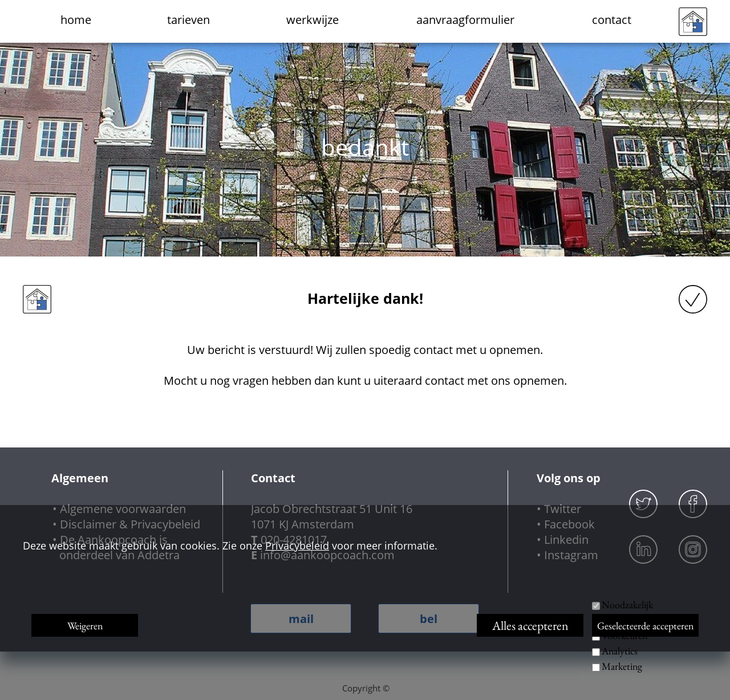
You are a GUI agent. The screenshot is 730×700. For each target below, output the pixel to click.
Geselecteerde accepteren (645, 626)
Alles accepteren (530, 626)
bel (429, 619)
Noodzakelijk (627, 605)
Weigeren (85, 626)
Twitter (563, 509)
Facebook (569, 524)
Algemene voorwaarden (123, 509)
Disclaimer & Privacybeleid (130, 524)
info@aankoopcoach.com (327, 555)
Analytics (620, 651)
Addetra (159, 555)
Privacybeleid (297, 546)
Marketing (622, 666)
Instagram (571, 555)
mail (301, 619)
